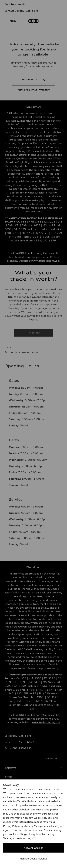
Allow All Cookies (33, 848)
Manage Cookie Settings (33, 859)
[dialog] (33, 824)
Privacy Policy (11, 826)
